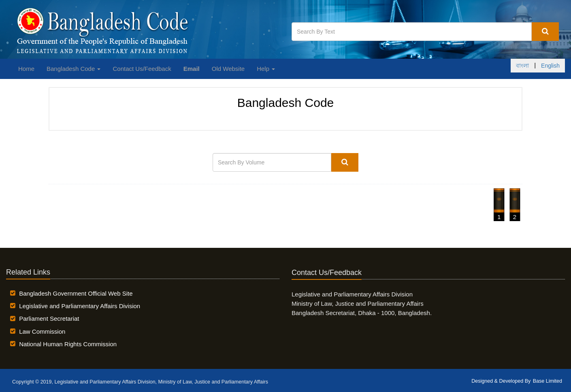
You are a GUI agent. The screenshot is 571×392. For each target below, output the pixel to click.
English (550, 66)
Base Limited (548, 381)
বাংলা (522, 66)
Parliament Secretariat (49, 318)
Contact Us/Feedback (142, 69)
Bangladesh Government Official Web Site (76, 293)
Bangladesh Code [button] (74, 69)
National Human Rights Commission (68, 344)
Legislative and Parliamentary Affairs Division (80, 306)
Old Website (228, 69)
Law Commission (42, 331)
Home (26, 69)
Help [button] (266, 69)
